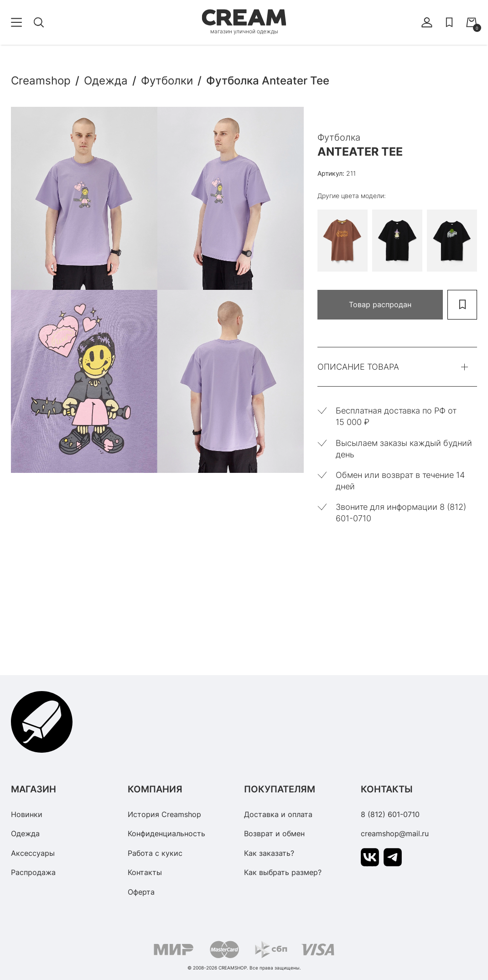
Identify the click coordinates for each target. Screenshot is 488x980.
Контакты (145, 872)
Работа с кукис (155, 853)
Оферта (141, 892)
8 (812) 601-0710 (390, 814)
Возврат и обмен (274, 833)
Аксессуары (33, 853)
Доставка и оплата (278, 814)
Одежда (25, 833)
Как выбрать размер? (283, 872)
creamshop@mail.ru (395, 833)
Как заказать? (269, 853)
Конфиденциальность (166, 833)
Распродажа (33, 872)
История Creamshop (164, 814)
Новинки (27, 814)
